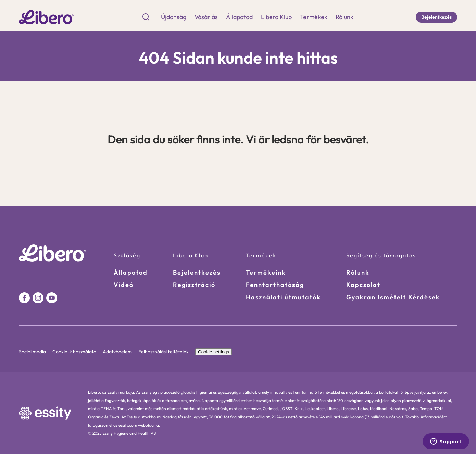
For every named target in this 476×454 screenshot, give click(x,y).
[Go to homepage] (46, 17)
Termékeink (266, 272)
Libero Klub (276, 17)
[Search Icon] (146, 17)
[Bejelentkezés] (436, 17)
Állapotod (239, 17)
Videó (124, 285)
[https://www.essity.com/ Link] (45, 413)
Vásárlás (206, 17)
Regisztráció (194, 285)
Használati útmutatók (283, 297)
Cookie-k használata (75, 352)
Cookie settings (214, 352)
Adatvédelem (118, 352)
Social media (33, 352)
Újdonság (174, 17)
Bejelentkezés (197, 272)
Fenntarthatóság (275, 285)
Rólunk (345, 17)
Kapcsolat (363, 285)
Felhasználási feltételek (164, 352)
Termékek (314, 17)
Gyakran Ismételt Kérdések (393, 297)
